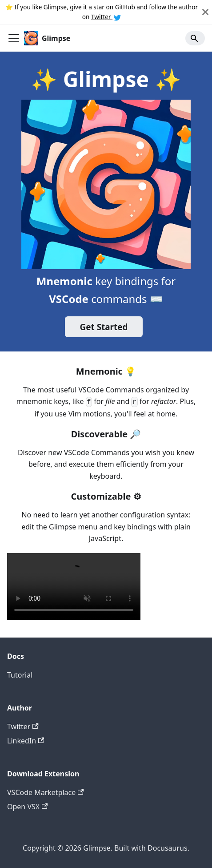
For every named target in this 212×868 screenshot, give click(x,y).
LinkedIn (26, 741)
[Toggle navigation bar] (14, 38)
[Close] (205, 12)
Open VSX (27, 807)
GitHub (125, 7)
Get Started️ (104, 327)
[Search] (195, 38)
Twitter (106, 17)
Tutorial (20, 675)
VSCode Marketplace (46, 792)
